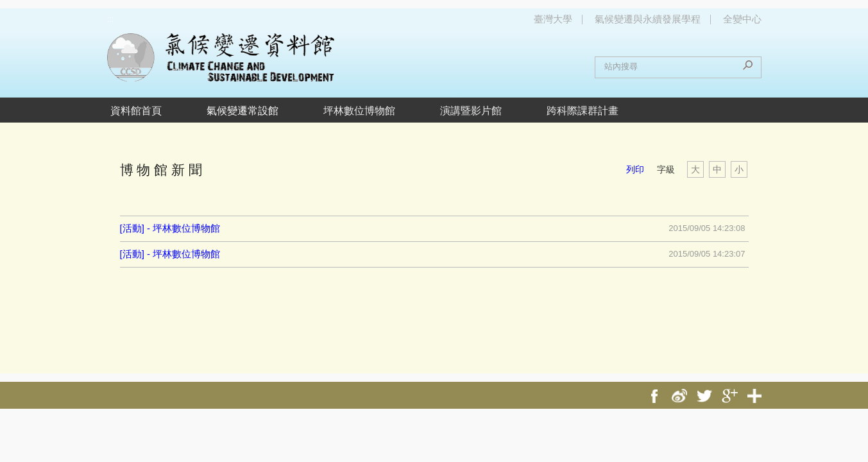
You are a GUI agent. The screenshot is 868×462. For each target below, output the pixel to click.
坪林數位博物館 (359, 110)
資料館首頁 (136, 110)
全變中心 (742, 19)
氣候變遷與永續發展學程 (648, 19)
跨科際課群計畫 (583, 110)
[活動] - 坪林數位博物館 (170, 228)
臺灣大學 (553, 19)
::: (111, 19)
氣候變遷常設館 (243, 110)
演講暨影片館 (471, 110)
